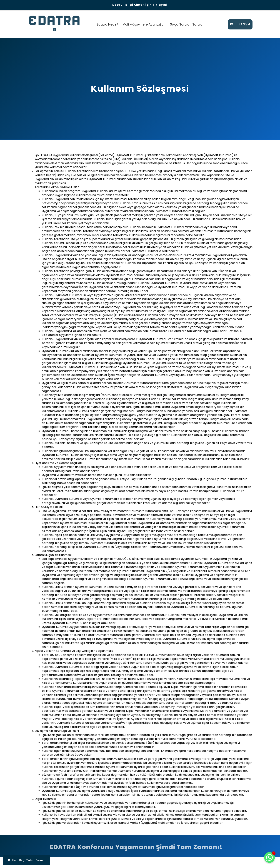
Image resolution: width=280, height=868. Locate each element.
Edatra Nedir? (107, 24)
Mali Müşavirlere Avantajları (144, 24)
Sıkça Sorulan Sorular (187, 24)
